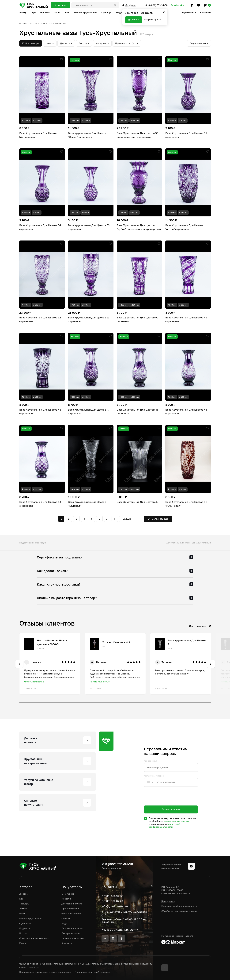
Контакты (205, 13)
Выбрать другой (153, 19)
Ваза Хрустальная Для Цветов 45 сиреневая (186, 412)
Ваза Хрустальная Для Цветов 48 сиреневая (40, 412)
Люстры (24, 894)
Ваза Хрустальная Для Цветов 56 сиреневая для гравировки (138, 135)
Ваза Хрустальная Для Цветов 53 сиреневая (89, 227)
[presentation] (168, 802)
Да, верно (134, 19)
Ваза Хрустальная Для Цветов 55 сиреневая (186, 135)
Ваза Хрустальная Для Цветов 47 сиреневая (89, 412)
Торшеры (24, 904)
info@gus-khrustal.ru (115, 906)
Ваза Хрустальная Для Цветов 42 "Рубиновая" (186, 504)
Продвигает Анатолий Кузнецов (92, 972)
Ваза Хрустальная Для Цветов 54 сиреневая (40, 227)
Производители (70, 909)
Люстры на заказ (71, 933)
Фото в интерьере (71, 913)
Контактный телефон (154, 776)
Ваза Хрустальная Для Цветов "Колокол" (87, 504)
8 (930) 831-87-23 (112, 901)
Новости (66, 899)
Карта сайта (168, 901)
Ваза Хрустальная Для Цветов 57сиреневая (38, 135)
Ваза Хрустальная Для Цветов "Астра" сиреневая (184, 227)
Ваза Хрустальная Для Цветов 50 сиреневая (138, 319)
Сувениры (25, 923)
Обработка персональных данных (180, 911)
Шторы (23, 933)
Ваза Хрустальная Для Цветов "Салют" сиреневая (87, 135)
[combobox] (152, 782)
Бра (21, 899)
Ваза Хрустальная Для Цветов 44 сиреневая (40, 504)
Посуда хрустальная (31, 918)
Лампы (23, 909)
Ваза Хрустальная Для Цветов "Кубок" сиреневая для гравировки (139, 227)
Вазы (43, 23)
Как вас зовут (150, 761)
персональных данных (177, 821)
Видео (65, 923)
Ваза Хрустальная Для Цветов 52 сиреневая (40, 319)
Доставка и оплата (72, 904)
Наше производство (72, 938)
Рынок (23, 943)
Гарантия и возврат (72, 928)
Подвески (25, 928)
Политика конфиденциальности (179, 906)
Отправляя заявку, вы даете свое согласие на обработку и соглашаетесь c (172, 823)
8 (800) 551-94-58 (112, 896)
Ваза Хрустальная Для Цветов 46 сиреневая (138, 412)
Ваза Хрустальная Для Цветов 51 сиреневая (89, 319)
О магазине (68, 894)
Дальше (127, 519)
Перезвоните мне (111, 868)
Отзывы (66, 918)
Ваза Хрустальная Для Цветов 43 (138, 502)
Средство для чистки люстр (35, 938)
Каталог (34, 23)
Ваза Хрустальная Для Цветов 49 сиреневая (186, 319)
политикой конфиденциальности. (164, 825)
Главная (23, 23)
